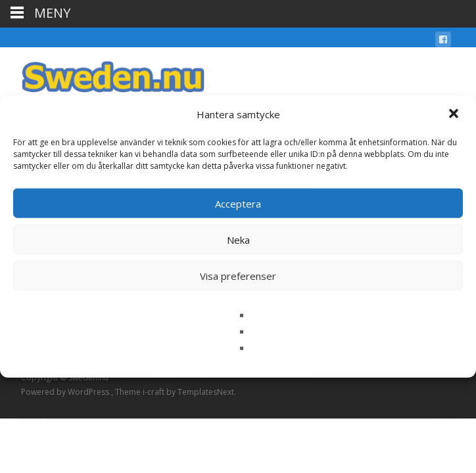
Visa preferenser (238, 275)
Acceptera (238, 203)
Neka (238, 239)
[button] (455, 114)
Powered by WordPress (66, 392)
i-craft (155, 392)
